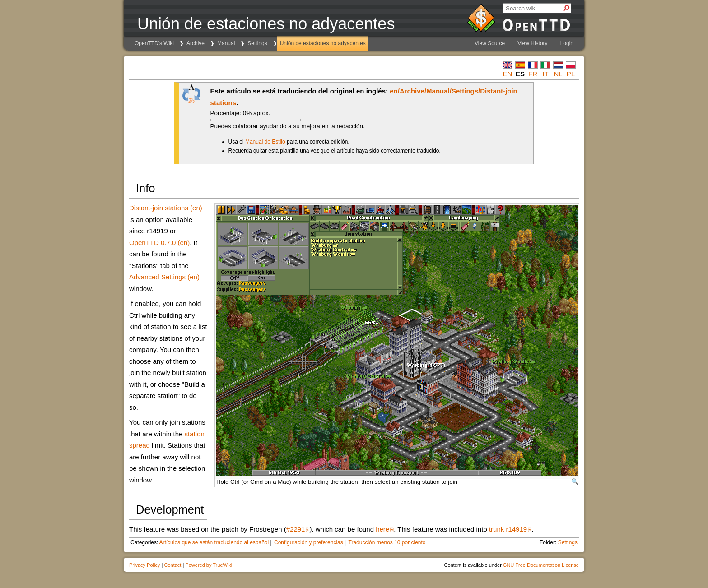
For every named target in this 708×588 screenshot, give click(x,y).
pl (571, 74)
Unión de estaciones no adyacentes (323, 43)
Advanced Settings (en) (164, 277)
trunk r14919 (508, 529)
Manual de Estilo (265, 142)
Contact (172, 565)
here (382, 529)
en (508, 74)
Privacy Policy (144, 565)
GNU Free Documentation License (541, 565)
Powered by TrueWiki (209, 565)
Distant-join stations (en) (166, 208)
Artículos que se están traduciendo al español (214, 542)
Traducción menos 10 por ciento (387, 542)
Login (567, 43)
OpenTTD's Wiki (154, 43)
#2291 (296, 529)
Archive (196, 43)
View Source (490, 43)
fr (533, 74)
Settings (257, 43)
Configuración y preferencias (309, 542)
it (545, 74)
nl (558, 74)
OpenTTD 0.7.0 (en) (159, 243)
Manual (226, 43)
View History (532, 43)
